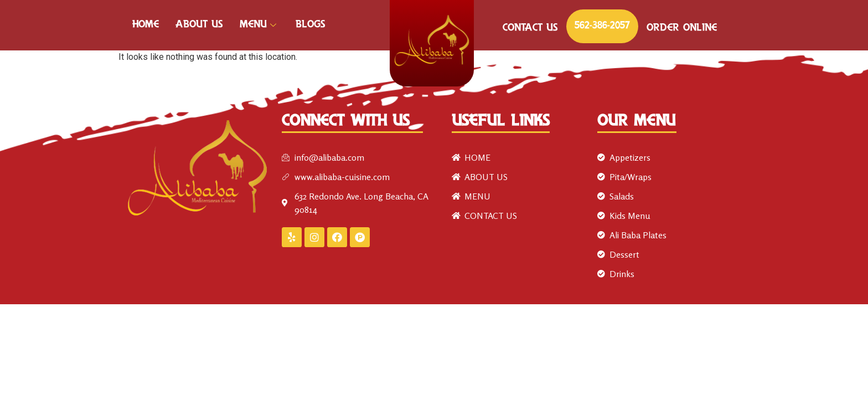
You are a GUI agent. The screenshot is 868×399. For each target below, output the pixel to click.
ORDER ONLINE (682, 28)
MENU (259, 25)
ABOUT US (199, 25)
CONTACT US (530, 28)
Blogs (311, 25)
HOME (146, 25)
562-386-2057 (602, 26)
